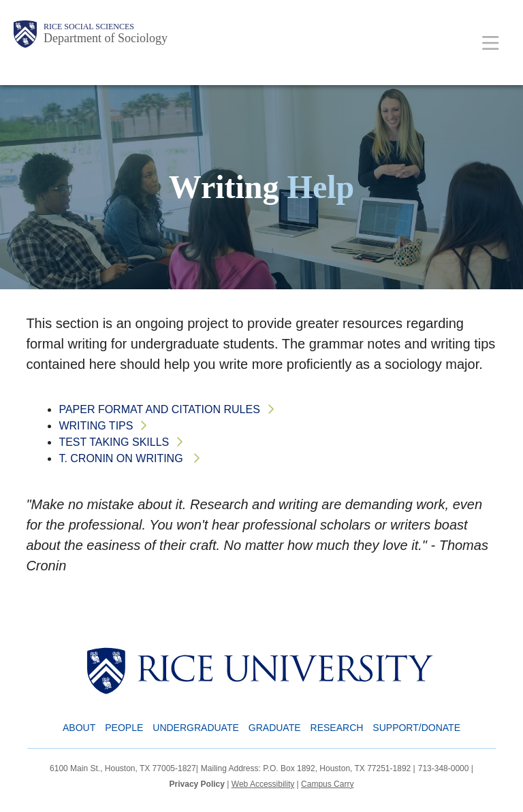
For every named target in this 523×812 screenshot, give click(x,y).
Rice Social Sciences (89, 27)
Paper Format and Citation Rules (159, 409)
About (79, 728)
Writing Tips (96, 426)
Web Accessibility (263, 784)
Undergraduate (196, 728)
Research (337, 728)
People (124, 728)
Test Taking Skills (114, 442)
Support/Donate (416, 728)
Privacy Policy (197, 784)
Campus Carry (327, 784)
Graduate (275, 728)
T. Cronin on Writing (122, 458)
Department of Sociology (106, 38)
